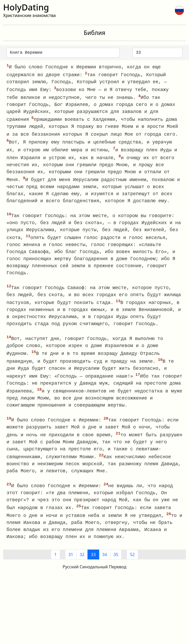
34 (105, 561)
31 (71, 561)
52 (132, 561)
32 (82, 561)
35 (116, 561)
